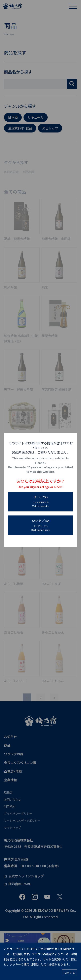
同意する (70, 973)
